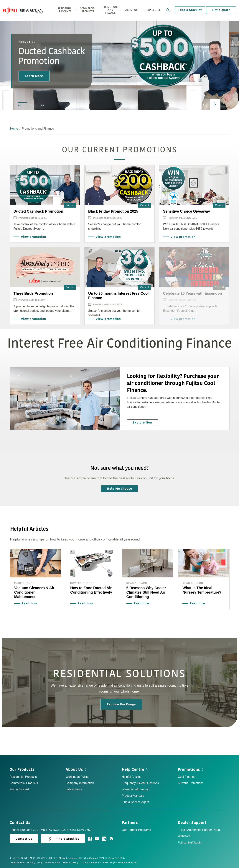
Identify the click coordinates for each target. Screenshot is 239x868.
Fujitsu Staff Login (190, 842)
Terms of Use (19, 863)
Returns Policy (72, 863)
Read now (28, 604)
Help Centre (135, 770)
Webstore (184, 836)
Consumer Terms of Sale (96, 863)
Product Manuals (133, 796)
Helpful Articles (132, 777)
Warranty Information (136, 789)
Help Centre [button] (153, 10)
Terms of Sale (54, 863)
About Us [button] (131, 10)
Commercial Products (24, 783)
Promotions (191, 770)
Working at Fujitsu (78, 777)
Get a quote (221, 10)
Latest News (74, 789)
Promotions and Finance (111, 10)
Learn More (34, 76)
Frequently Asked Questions (140, 783)
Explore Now (143, 423)
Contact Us (21, 823)
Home (14, 129)
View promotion (33, 237)
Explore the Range (121, 704)
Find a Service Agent (136, 802)
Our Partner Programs (136, 830)
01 (19, 105)
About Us (76, 770)
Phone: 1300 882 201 (24, 830)
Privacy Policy (36, 863)
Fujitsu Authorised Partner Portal (199, 830)
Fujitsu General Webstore (124, 863)
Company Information (80, 783)
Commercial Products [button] (88, 10)
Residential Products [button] (65, 10)
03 (42, 105)
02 (31, 105)
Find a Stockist (190, 10)
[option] (119, 70)
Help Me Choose (119, 489)
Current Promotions (191, 783)
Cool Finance (187, 777)
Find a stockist (63, 839)
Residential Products (23, 777)
